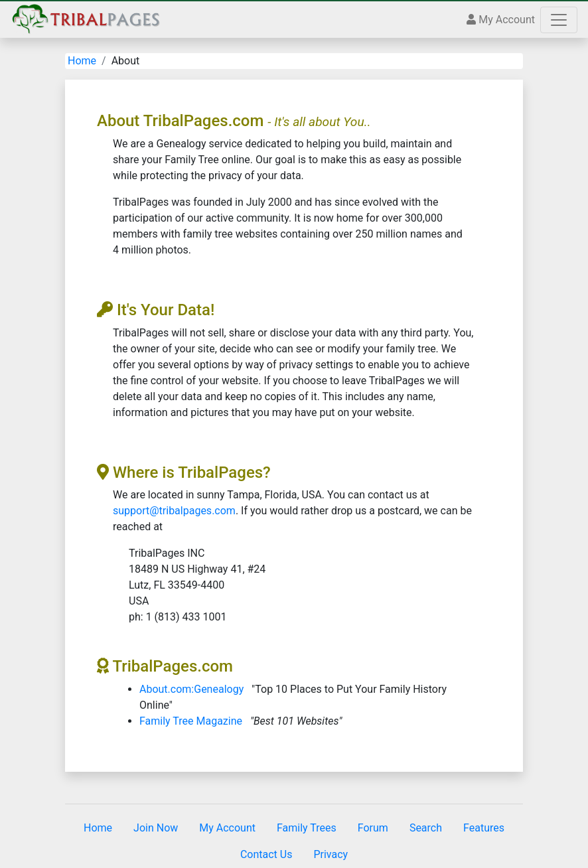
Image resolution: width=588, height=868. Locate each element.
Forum (373, 828)
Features (484, 828)
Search (426, 828)
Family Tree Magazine (191, 721)
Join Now (156, 828)
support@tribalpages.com (174, 511)
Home (82, 61)
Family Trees (307, 828)
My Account (501, 20)
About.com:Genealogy (191, 689)
